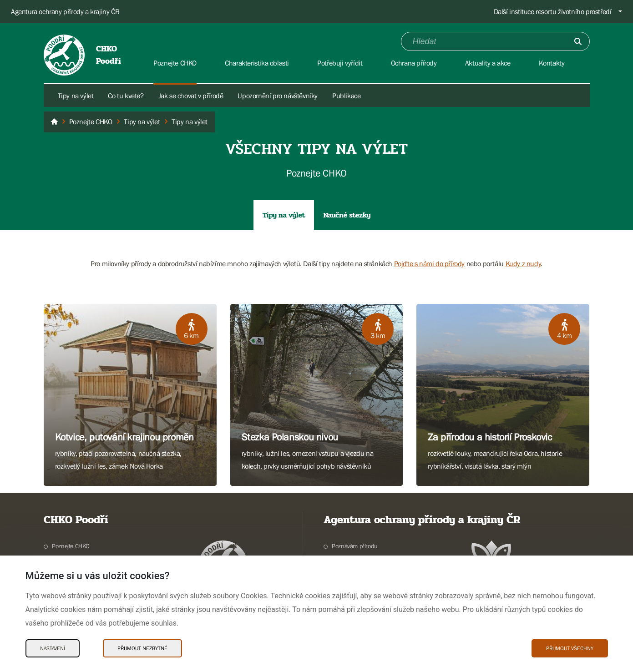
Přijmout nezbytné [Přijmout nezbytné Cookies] (142, 648)
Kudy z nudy (523, 263)
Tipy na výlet (76, 96)
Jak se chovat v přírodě (191, 96)
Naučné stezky (347, 215)
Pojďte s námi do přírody (429, 263)
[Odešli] (578, 41)
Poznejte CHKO (71, 546)
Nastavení (53, 648)
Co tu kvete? (126, 96)
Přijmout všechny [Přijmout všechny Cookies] (570, 648)
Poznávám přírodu (355, 546)
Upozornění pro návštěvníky (278, 96)
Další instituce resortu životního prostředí (553, 11)
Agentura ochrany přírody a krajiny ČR (65, 11)
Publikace (346, 96)
